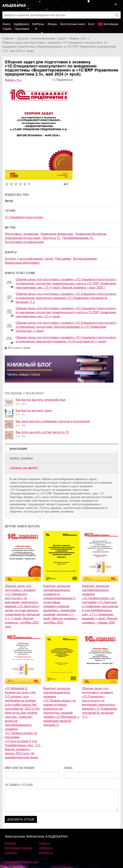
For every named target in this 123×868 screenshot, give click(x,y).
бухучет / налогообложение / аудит (42, 38)
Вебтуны (38, 24)
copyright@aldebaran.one (21, 862)
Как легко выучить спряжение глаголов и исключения (53, 421)
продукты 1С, (52, 238)
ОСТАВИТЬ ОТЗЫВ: (19, 785)
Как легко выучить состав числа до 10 (42, 432)
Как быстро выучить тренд (34, 410)
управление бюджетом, (91, 234)
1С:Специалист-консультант (24, 217)
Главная (8, 38)
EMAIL (69, 768)
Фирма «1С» (78, 38)
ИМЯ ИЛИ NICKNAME (20, 768)
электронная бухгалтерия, (23, 238)
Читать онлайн (21, 459)
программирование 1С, (78, 238)
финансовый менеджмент (22, 263)
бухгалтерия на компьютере (24, 242)
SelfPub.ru (46, 848)
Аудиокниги (21, 24)
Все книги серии (19, 348)
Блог (92, 24)
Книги (7, 24)
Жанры (52, 24)
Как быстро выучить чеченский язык (41, 400)
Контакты (11, 853)
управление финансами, (57, 234)
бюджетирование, (85, 259)
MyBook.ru (46, 853)
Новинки (10, 843)
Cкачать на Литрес (24, 468)
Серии (7, 29)
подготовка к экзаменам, (22, 234)
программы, (64, 259)
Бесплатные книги (73, 24)
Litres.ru (45, 843)
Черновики (22, 29)
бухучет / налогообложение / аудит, (29, 259)
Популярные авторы (18, 848)
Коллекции (111, 24)
